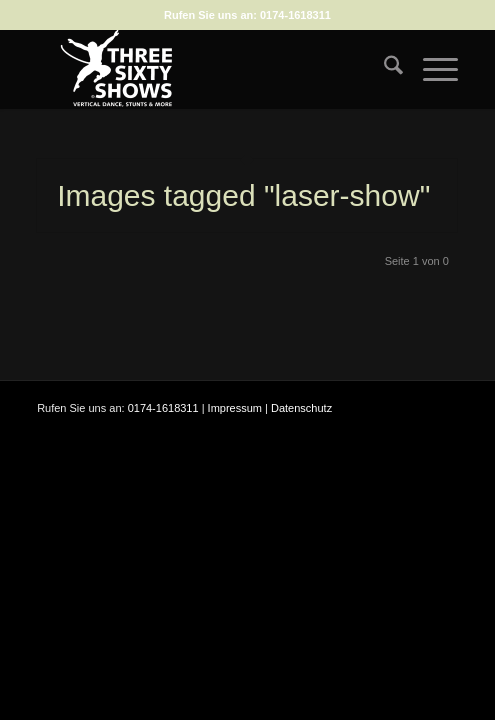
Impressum (235, 408)
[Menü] (430, 69)
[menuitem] (383, 69)
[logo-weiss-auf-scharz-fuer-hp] (205, 69)
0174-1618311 (295, 15)
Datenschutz (301, 408)
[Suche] (383, 69)
